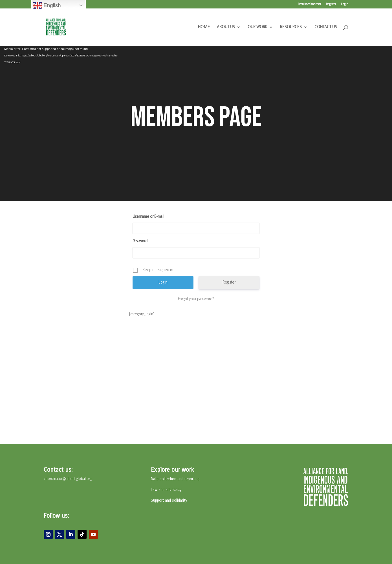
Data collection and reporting (175, 479)
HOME (204, 27)
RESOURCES (291, 27)
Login (345, 4)
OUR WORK (257, 27)
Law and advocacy (166, 490)
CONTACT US (326, 27)
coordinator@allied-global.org (68, 479)
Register (331, 4)
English (47, 6)
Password (140, 241)
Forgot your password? (196, 299)
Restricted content (310, 4)
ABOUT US (226, 27)
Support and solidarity (169, 500)
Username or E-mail (148, 217)
